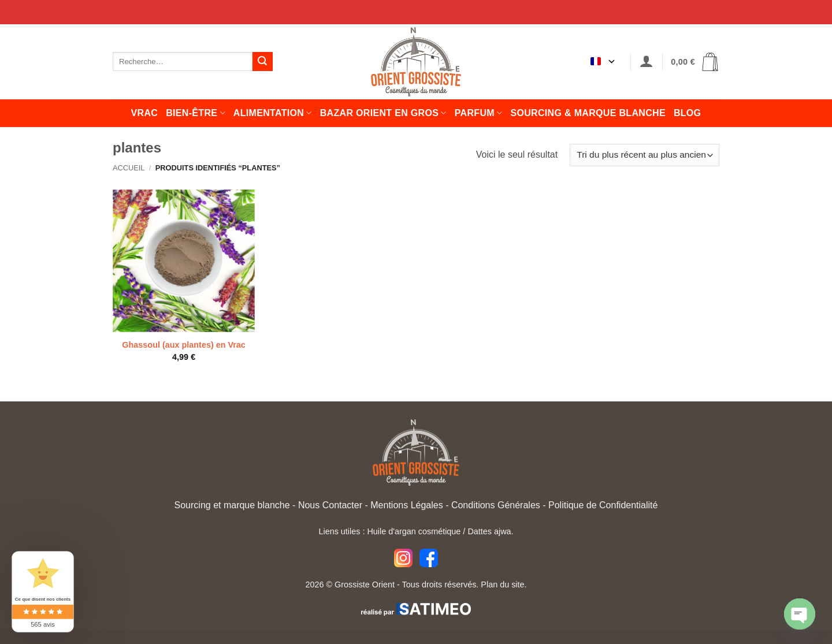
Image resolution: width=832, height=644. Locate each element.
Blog (688, 113)
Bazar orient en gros (383, 113)
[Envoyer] (262, 62)
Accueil (129, 168)
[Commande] (645, 155)
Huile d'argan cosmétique (414, 531)
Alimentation (273, 113)
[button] (647, 62)
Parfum (479, 113)
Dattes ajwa (489, 531)
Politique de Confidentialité (603, 505)
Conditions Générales (496, 505)
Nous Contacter (330, 505)
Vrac (145, 113)
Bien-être (196, 113)
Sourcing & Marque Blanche (588, 113)
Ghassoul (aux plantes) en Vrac (184, 345)
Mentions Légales (406, 505)
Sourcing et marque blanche (232, 505)
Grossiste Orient (365, 585)
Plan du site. (504, 585)
